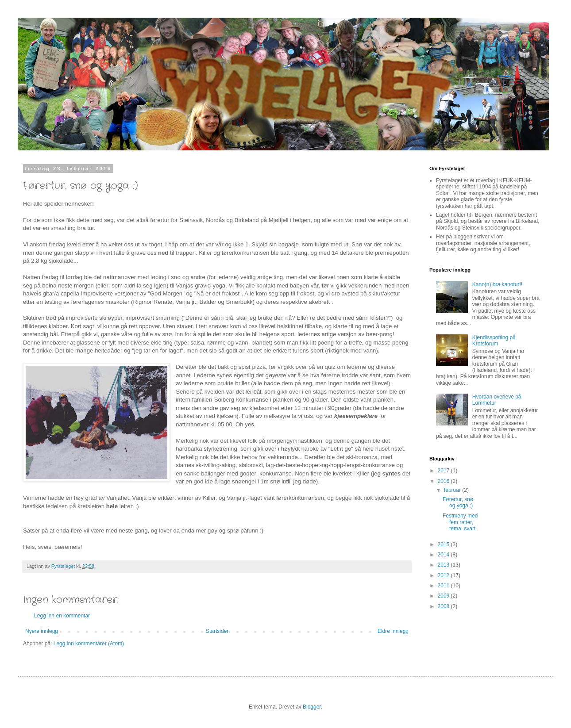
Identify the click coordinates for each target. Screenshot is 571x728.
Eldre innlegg (393, 631)
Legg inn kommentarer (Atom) (89, 644)
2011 (444, 586)
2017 (444, 471)
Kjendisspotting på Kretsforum (494, 341)
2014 (444, 555)
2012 (444, 575)
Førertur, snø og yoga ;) (458, 502)
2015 (444, 544)
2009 (444, 596)
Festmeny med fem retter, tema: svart (460, 522)
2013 (444, 565)
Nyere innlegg (42, 631)
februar (453, 490)
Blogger (312, 707)
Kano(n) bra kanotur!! (497, 284)
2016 (444, 481)
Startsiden (218, 631)
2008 (444, 606)
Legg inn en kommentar (62, 616)
